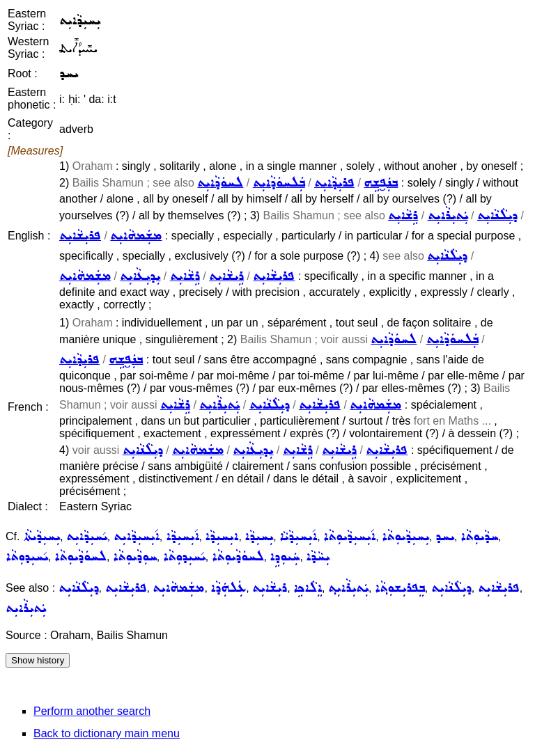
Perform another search (92, 711)
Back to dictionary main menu (107, 733)
